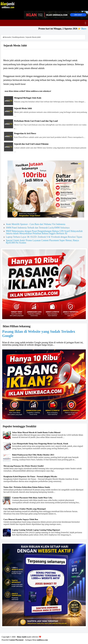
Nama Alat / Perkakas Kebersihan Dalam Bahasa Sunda (27, 487)
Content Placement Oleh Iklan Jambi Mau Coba (32, 498)
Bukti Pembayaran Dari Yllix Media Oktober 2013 (33, 455)
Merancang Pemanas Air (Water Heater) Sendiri (24, 466)
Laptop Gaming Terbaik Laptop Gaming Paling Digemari (36, 530)
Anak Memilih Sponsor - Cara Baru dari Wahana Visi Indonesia (36, 224)
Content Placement (16, 640)
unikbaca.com (42, 640)
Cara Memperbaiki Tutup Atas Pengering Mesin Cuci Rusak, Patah (40, 444)
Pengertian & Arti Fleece (25, 133)
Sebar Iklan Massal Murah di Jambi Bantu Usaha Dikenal (36, 432)
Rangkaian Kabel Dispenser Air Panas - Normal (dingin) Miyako (30, 476)
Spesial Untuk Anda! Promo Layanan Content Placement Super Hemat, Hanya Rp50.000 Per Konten (42, 242)
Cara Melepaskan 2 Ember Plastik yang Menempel (25, 509)
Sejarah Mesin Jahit (23, 108)
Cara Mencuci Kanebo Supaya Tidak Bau (21, 519)
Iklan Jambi (22, 637)
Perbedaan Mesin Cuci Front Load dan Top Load (36, 121)
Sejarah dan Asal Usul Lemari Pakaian (31, 144)
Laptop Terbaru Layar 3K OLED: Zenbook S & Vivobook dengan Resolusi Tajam (44, 237)
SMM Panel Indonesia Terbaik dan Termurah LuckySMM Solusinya (38, 228)
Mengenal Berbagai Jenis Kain (28, 98)
